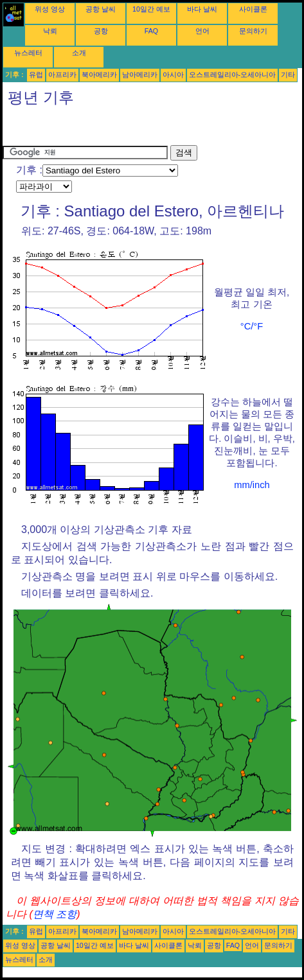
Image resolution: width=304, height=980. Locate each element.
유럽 (36, 74)
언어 (202, 31)
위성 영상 (50, 9)
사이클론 (253, 9)
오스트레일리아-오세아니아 (233, 74)
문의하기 (253, 31)
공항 (101, 31)
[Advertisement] (105, 129)
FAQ (151, 31)
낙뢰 (50, 31)
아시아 (173, 74)
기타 (288, 74)
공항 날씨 (101, 9)
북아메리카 (99, 74)
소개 (79, 53)
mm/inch (252, 485)
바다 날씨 (202, 9)
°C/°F (252, 326)
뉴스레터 (28, 53)
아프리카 (62, 74)
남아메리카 (140, 74)
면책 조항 (55, 914)
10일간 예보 (151, 9)
